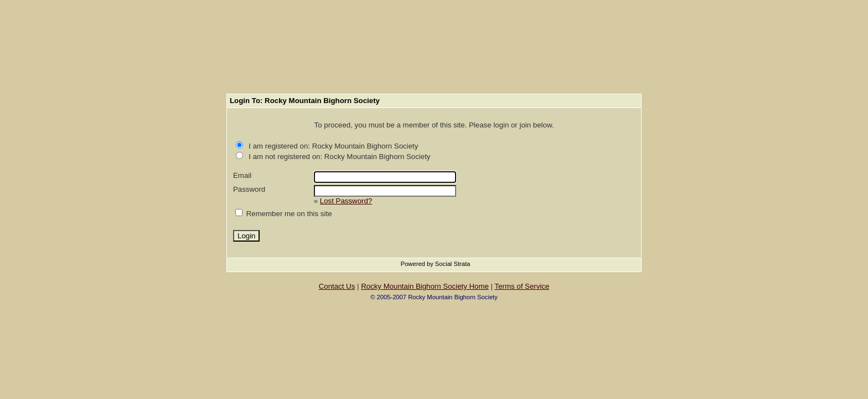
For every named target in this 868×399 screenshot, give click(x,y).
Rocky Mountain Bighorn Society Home (425, 286)
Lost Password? (346, 201)
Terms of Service (522, 286)
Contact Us (337, 286)
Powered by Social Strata (436, 264)
